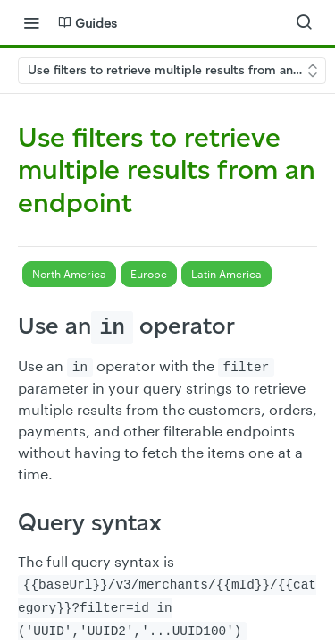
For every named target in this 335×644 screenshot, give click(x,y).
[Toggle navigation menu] (31, 22)
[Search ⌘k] (304, 22)
